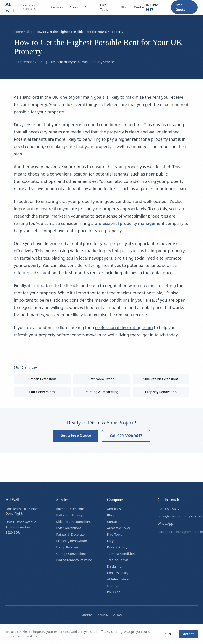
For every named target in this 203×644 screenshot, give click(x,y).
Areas (74, 7)
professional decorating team (124, 327)
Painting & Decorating (101, 392)
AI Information (118, 579)
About (89, 7)
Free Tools (104, 7)
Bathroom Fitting (101, 379)
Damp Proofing (68, 547)
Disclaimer (115, 566)
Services (57, 7)
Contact (140, 7)
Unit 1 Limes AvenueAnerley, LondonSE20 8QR (21, 527)
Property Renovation (161, 392)
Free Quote (181, 7)
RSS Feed (114, 592)
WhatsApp (165, 523)
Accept (188, 634)
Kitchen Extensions (42, 379)
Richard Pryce (66, 62)
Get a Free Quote (76, 435)
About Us (114, 509)
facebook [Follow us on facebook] (165, 532)
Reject (168, 634)
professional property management (129, 223)
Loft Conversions (42, 392)
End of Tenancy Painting (74, 560)
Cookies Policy (118, 573)
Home (18, 32)
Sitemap (113, 586)
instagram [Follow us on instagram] (184, 532)
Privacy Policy (117, 547)
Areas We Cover (119, 528)
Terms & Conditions (122, 554)
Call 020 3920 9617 (126, 436)
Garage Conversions (71, 554)
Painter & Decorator (71, 534)
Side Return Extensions (161, 379)
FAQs (111, 541)
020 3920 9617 (153, 7)
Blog (124, 7)
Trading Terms (118, 560)
